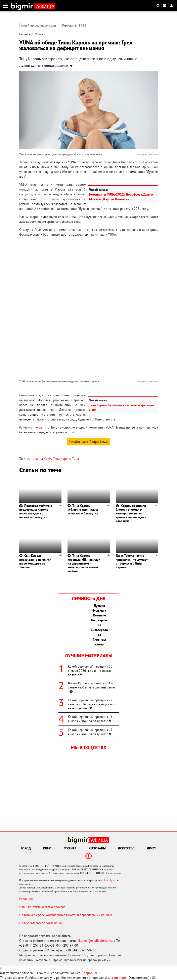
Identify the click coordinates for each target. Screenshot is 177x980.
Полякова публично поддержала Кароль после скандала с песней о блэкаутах (36, 511)
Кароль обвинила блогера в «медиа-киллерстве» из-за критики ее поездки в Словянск (131, 513)
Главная (25, 34)
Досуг (151, 848)
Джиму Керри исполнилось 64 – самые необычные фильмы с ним (91, 687)
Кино (47, 848)
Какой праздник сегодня (38, 25)
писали (39, 427)
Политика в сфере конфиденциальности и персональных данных (66, 915)
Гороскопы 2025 (74, 25)
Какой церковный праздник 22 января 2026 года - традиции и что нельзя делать (93, 704)
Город (26, 848)
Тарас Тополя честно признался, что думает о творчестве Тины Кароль (132, 561)
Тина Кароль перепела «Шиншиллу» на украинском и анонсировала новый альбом (84, 563)
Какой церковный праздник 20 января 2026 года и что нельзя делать (90, 671)
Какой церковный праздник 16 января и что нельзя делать (90, 719)
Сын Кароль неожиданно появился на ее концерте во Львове (35, 561)
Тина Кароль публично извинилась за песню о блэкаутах (83, 509)
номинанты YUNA (39, 459)
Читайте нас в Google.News (88, 442)
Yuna (76, 459)
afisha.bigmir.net (111, 880)
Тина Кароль (62, 459)
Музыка (40, 34)
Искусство (126, 848)
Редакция (26, 899)
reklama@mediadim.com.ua (96, 941)
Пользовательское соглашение (41, 923)
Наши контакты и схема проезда (42, 907)
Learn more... (119, 978)
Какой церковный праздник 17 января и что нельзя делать (90, 732)
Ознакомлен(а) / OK (142, 978)
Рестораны (97, 848)
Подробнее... (91, 973)
